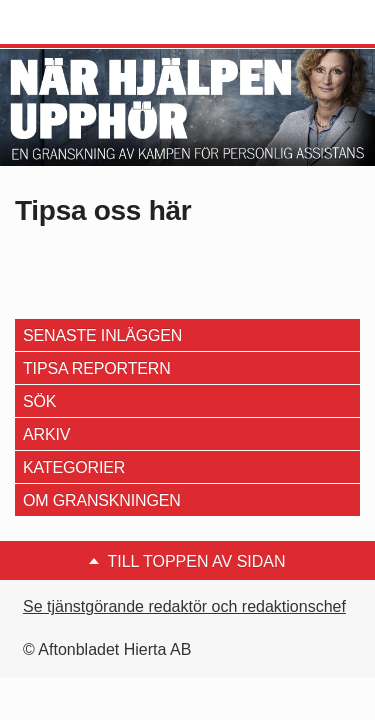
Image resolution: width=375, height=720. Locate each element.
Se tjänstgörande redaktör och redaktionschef (184, 606)
